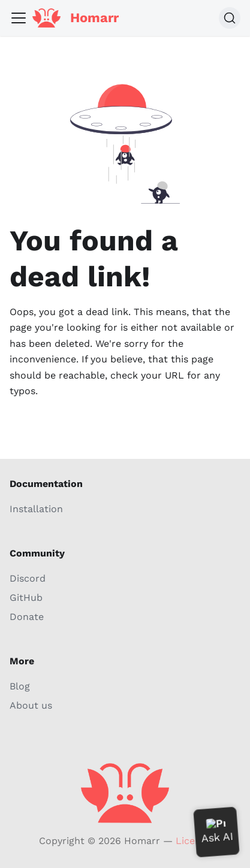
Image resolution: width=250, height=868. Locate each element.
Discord (28, 578)
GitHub (26, 598)
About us (31, 705)
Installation (36, 509)
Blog (20, 686)
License (193, 841)
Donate (27, 617)
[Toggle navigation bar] (19, 18)
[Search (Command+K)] (230, 18)
